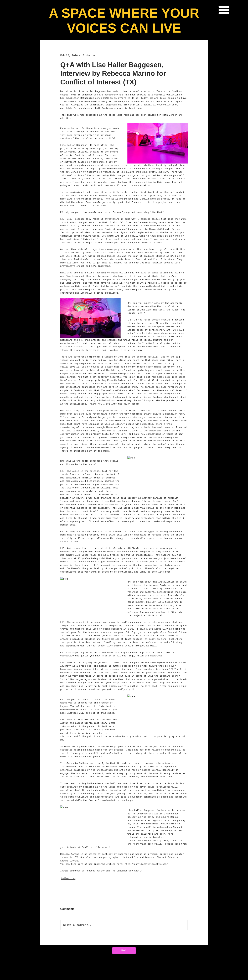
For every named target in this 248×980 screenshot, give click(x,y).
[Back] (124, 951)
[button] (224, 10)
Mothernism (68, 879)
